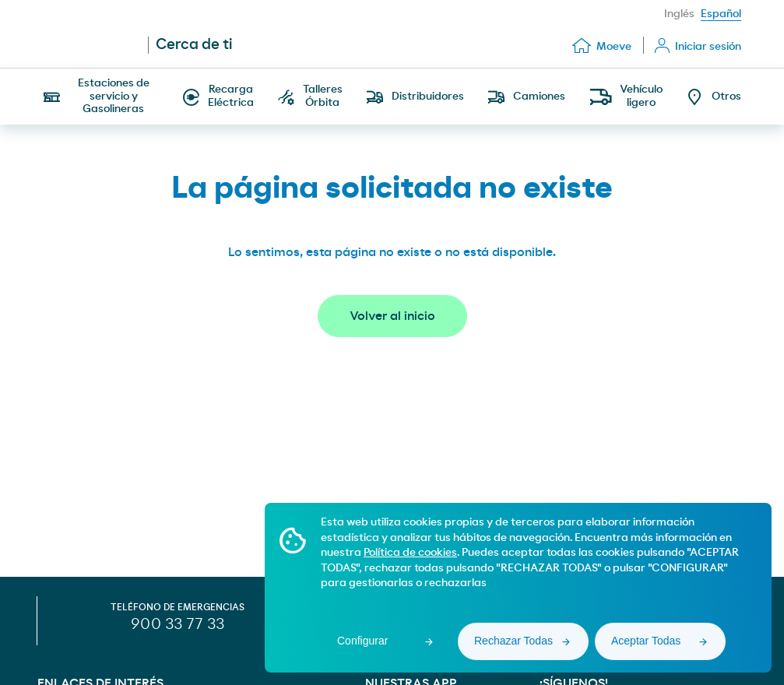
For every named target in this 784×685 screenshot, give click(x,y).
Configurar (362, 641)
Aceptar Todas (646, 641)
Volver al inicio (392, 316)
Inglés (679, 14)
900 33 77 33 (178, 624)
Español (721, 14)
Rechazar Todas (513, 641)
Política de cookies (410, 553)
